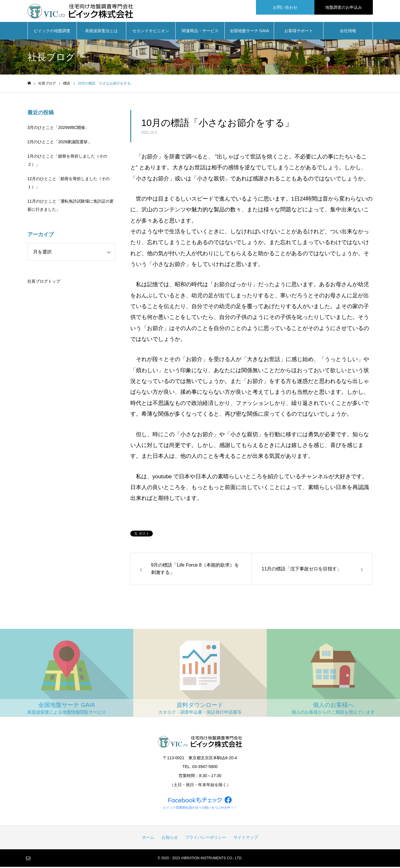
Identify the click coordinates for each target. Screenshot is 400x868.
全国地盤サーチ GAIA (249, 32)
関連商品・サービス (200, 32)
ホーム (148, 838)
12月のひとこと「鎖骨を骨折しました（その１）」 (69, 184)
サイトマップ (246, 838)
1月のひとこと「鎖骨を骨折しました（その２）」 (67, 162)
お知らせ (170, 838)
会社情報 (348, 32)
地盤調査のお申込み (344, 7)
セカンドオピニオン (151, 32)
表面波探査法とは (101, 32)
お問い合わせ (285, 7)
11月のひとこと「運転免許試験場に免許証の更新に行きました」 (71, 207)
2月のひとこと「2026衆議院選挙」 (60, 143)
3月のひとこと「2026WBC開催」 (58, 129)
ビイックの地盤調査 (52, 32)
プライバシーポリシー (206, 838)
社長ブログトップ (44, 283)
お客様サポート (299, 32)
